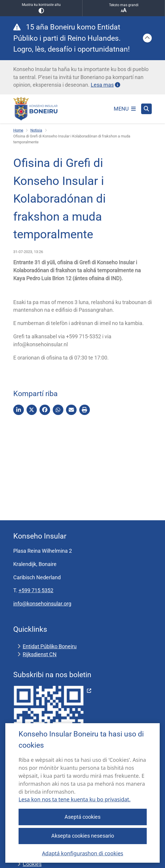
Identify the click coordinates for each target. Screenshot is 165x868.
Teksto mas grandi (124, 8)
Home (18, 130)
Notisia (36, 130)
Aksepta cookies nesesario (82, 836)
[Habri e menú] (125, 109)
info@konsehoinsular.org (42, 604)
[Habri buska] (146, 109)
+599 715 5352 (36, 590)
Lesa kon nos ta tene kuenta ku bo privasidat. (75, 800)
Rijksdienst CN (40, 654)
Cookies (32, 864)
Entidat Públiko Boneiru (50, 646)
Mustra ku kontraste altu (41, 8)
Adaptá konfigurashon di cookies (82, 853)
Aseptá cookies (82, 817)
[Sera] (147, 38)
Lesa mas (105, 85)
